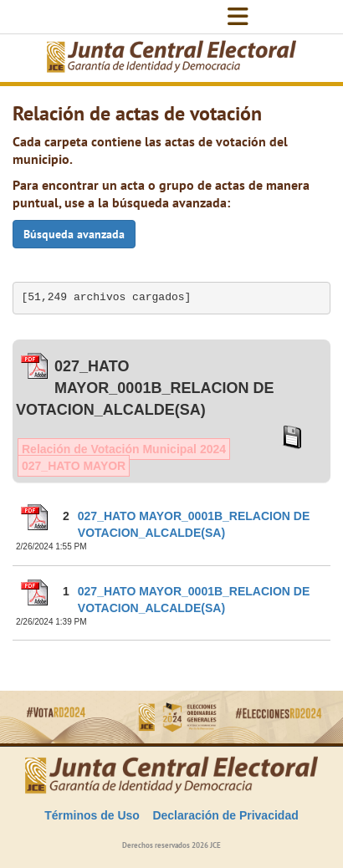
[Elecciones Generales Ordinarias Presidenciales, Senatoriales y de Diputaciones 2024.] (171, 58)
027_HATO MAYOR (74, 466)
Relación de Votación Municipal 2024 (124, 449)
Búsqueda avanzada (74, 234)
